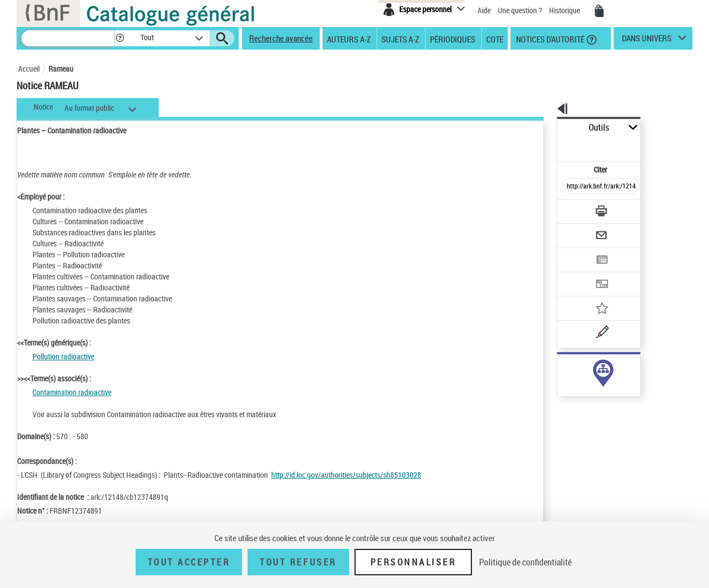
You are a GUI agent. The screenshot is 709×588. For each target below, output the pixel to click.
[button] (120, 38)
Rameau (61, 69)
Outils (545, 128)
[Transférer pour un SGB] (575, 251)
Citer (553, 145)
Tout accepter (189, 562)
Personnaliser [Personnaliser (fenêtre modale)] (413, 562)
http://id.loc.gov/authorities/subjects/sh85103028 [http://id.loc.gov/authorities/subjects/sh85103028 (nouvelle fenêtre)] (346, 475)
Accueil (29, 69)
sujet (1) (558, 368)
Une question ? (520, 10)
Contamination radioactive (72, 392)
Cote (495, 39)
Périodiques (453, 39)
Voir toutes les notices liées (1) (586, 390)
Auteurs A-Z (349, 39)
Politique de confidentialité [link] (525, 562)
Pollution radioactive (63, 356)
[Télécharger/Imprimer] (573, 187)
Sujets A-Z (400, 39)
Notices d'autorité (549, 39)
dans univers (647, 41)
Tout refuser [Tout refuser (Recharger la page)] (298, 562)
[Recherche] (68, 38)
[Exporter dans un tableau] (578, 230)
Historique (565, 10)
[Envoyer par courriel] (570, 208)
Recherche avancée (281, 38)
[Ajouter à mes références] (577, 273)
